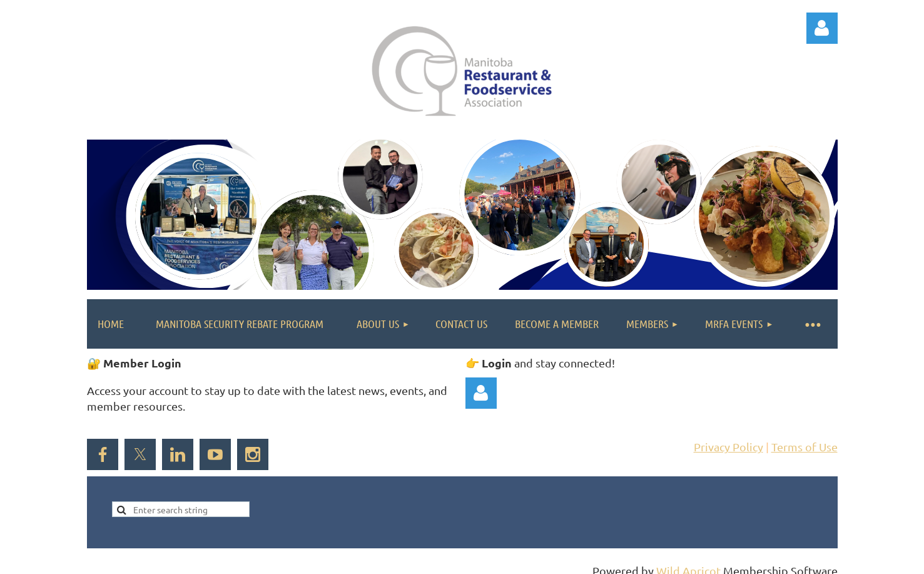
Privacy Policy (729, 447)
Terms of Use (805, 447)
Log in (822, 28)
